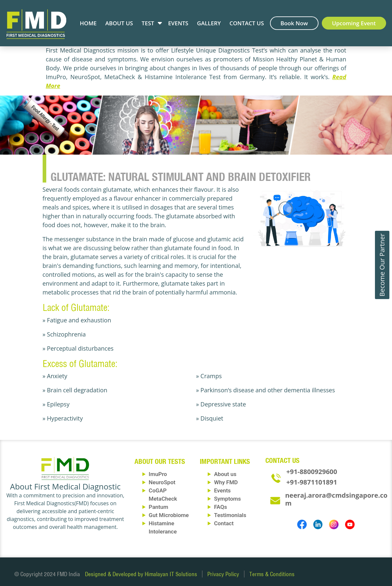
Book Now (294, 23)
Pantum (158, 507)
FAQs (220, 507)
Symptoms (227, 499)
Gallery (209, 23)
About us (225, 474)
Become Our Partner (382, 265)
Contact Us (247, 23)
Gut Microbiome (169, 515)
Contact (224, 523)
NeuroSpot (162, 482)
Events (178, 23)
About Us (119, 23)
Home (88, 23)
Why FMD (226, 482)
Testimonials (230, 515)
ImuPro (158, 474)
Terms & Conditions (272, 574)
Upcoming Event (354, 23)
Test (148, 23)
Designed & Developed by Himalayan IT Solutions (141, 574)
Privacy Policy (223, 574)
